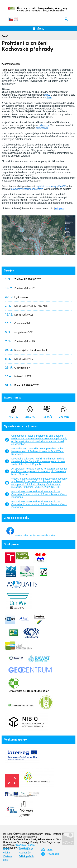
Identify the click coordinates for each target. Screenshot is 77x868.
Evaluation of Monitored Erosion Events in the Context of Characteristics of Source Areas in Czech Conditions (39, 494)
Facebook (53, 854)
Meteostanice (26, 849)
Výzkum (7, 856)
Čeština (11, 19)
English (16, 19)
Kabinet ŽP (25, 853)
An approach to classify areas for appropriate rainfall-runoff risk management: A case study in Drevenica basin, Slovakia (40, 471)
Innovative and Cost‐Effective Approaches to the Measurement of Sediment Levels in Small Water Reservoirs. (38, 451)
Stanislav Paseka (25, 845)
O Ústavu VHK (27, 856)
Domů (5, 36)
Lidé (5, 860)
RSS (50, 849)
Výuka (6, 853)
